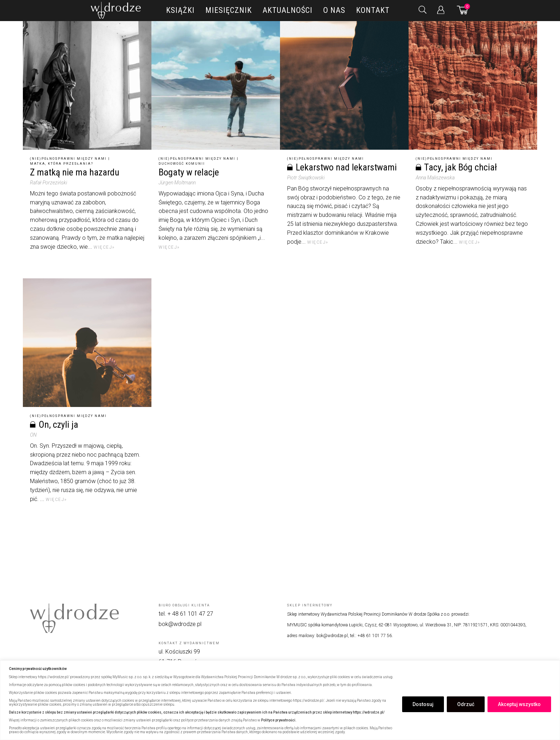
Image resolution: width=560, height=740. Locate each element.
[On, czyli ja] (87, 343)
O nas (334, 10)
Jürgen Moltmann (177, 183)
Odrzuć (466, 704)
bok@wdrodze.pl (180, 624)
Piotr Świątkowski (306, 178)
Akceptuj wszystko (519, 704)
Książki (180, 10)
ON (33, 435)
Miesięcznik (229, 10)
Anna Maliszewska (435, 178)
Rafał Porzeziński (49, 183)
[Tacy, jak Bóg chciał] (473, 85)
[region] (280, 700)
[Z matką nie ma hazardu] (87, 85)
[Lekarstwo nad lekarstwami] (344, 85)
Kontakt (373, 10)
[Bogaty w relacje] (216, 85)
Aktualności (287, 10)
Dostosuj (423, 704)
